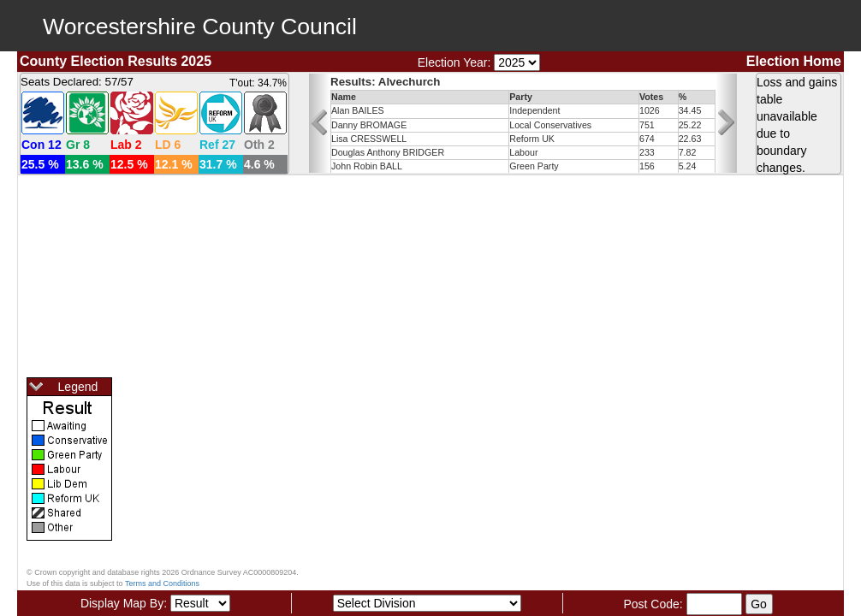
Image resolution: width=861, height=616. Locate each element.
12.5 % (129, 164)
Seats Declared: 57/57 (77, 82)
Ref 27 (217, 145)
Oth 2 (259, 145)
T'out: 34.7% (258, 83)
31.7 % (218, 164)
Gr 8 (78, 145)
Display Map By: (124, 603)
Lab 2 (126, 145)
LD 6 (168, 145)
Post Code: (653, 604)
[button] (320, 123)
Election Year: (454, 62)
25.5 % (40, 164)
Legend (62, 388)
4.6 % (259, 164)
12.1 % (174, 164)
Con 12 (42, 145)
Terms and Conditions (162, 583)
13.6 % (85, 164)
